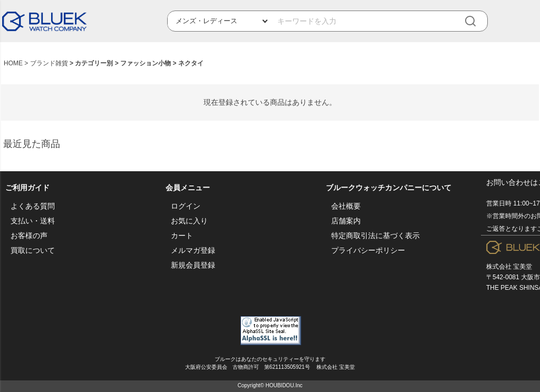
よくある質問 (33, 206)
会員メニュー (188, 188)
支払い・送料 (33, 221)
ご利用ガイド (27, 188)
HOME (13, 63)
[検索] (478, 21)
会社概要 (346, 206)
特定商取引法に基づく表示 (375, 236)
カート (182, 236)
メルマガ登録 (193, 250)
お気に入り (189, 221)
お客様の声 (29, 236)
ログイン (186, 206)
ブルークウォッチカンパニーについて (389, 188)
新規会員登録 (193, 265)
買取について (33, 250)
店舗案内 (346, 221)
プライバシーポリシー (368, 250)
